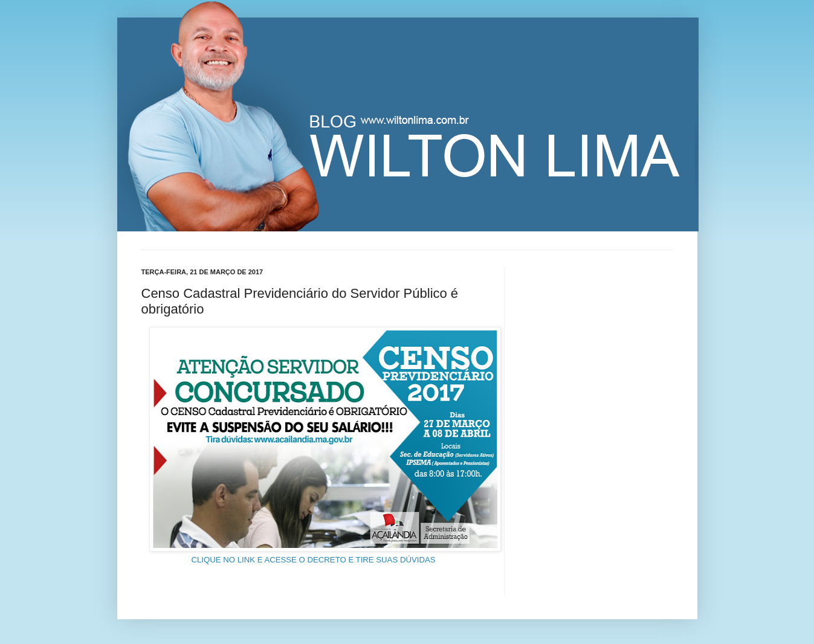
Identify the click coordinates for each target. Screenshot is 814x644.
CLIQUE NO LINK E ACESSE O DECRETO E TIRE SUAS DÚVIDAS (313, 560)
